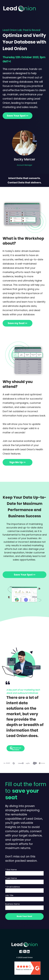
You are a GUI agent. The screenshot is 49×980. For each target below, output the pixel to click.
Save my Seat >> (17, 323)
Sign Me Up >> (17, 462)
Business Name (12, 904)
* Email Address (13, 887)
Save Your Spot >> (18, 116)
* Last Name (11, 878)
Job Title (9, 895)
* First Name (11, 870)
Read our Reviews (16, 749)
